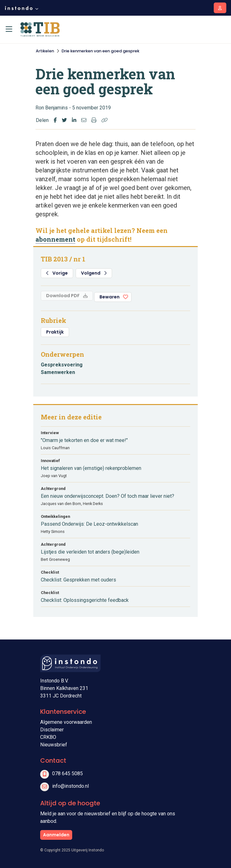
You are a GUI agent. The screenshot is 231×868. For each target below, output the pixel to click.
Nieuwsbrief (54, 745)
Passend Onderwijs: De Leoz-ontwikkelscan (89, 524)
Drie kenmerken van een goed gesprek (100, 51)
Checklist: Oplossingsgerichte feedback (85, 600)
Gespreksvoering (62, 365)
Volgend (94, 273)
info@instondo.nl (70, 786)
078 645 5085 (67, 773)
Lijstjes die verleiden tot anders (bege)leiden (90, 552)
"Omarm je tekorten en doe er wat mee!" (84, 440)
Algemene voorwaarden (66, 722)
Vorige (57, 273)
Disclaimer (52, 730)
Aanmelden (56, 835)
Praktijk (55, 332)
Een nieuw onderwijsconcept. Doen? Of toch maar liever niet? (107, 496)
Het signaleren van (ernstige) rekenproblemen (91, 468)
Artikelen (45, 51)
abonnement (55, 239)
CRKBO (48, 737)
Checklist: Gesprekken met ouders (78, 580)
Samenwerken (58, 372)
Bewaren (110, 297)
